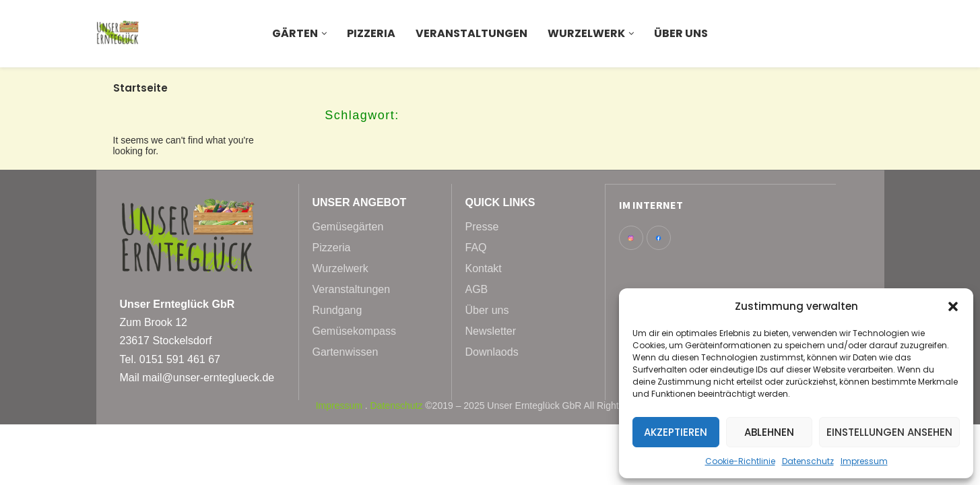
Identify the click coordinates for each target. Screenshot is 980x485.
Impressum (864, 461)
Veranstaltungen (471, 33)
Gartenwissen (346, 352)
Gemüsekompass (355, 331)
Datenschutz (808, 461)
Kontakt (484, 269)
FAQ (476, 248)
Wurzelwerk (586, 33)
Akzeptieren (676, 432)
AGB (477, 290)
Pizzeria (371, 33)
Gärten (295, 33)
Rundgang (337, 311)
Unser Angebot (360, 203)
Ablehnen (769, 432)
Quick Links (500, 203)
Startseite (140, 88)
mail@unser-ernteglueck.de (208, 378)
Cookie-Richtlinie (740, 461)
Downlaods (492, 352)
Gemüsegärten (348, 227)
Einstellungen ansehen (889, 432)
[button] (953, 306)
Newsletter (491, 331)
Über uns (681, 33)
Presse (482, 227)
